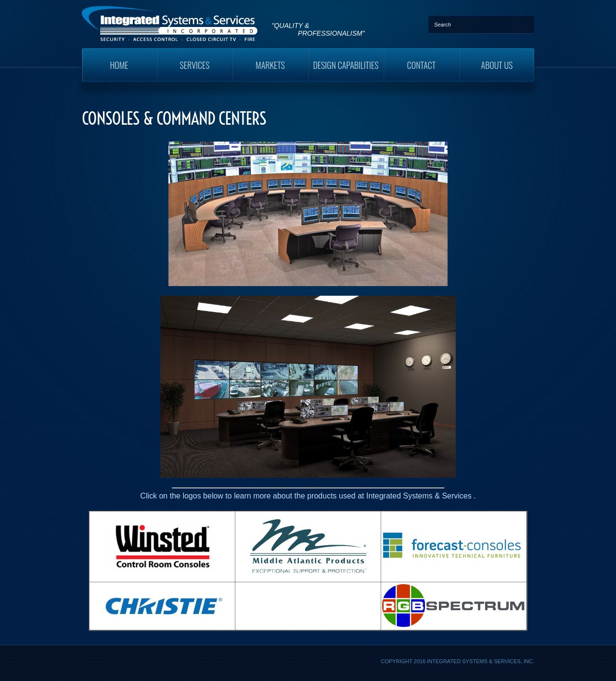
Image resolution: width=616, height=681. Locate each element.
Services (195, 65)
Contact (422, 65)
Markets (270, 65)
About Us (497, 65)
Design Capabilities (346, 65)
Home (119, 65)
